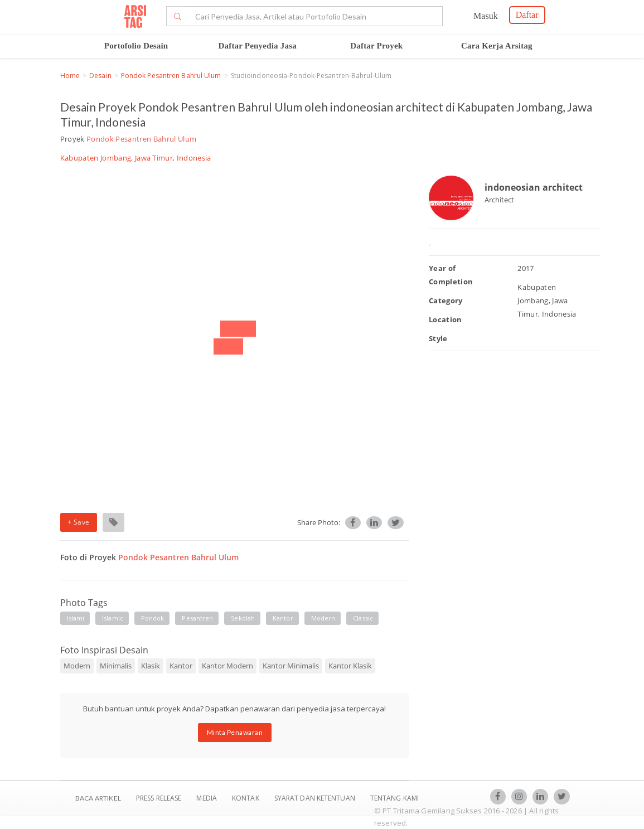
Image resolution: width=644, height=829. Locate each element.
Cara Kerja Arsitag (497, 46)
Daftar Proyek (376, 46)
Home (70, 76)
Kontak (246, 798)
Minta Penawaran (235, 732)
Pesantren (197, 618)
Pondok (153, 618)
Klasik (151, 666)
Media (207, 798)
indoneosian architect (534, 187)
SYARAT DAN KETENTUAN (316, 798)
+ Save (79, 522)
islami (76, 618)
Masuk (486, 16)
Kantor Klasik (350, 666)
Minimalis (116, 666)
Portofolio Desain (136, 46)
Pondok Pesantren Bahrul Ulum (171, 76)
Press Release (159, 798)
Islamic (113, 618)
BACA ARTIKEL (98, 798)
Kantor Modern (227, 666)
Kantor (283, 618)
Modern (323, 618)
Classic (363, 618)
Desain (100, 76)
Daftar (527, 15)
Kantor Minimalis (291, 666)
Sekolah (243, 618)
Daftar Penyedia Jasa (258, 46)
